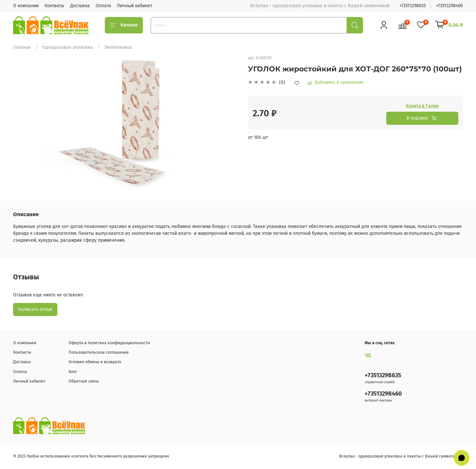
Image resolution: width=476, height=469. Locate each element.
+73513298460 (449, 6)
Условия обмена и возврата (95, 362)
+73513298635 (413, 6)
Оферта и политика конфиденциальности (109, 343)
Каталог (124, 25)
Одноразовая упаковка (67, 47)
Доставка (80, 6)
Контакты (54, 6)
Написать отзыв (35, 309)
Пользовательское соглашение (99, 352)
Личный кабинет (135, 6)
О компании (26, 6)
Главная (22, 47)
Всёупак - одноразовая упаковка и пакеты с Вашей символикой (401, 456)
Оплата (103, 6)
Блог (73, 372)
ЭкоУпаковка (118, 47)
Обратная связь (84, 381)
